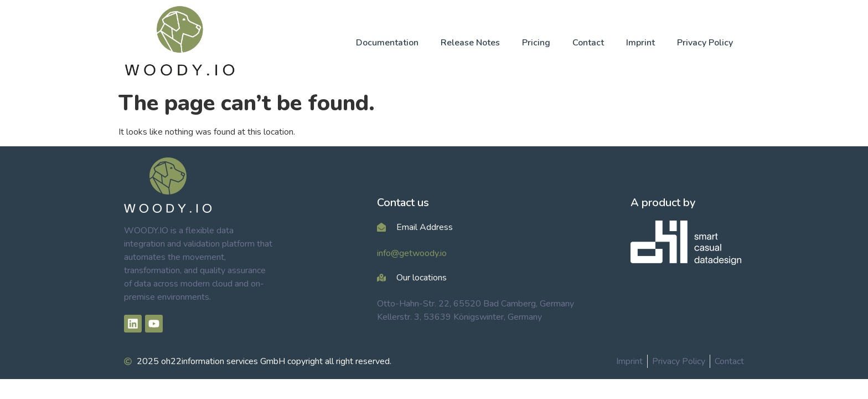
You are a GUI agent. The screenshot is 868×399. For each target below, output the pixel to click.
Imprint (640, 43)
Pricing (536, 43)
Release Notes (470, 43)
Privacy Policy (705, 43)
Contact (588, 43)
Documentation (387, 43)
